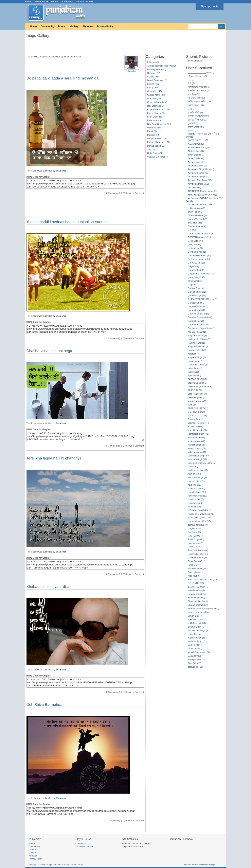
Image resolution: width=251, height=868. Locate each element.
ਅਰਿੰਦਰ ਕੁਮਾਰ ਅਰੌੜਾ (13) (199, 102)
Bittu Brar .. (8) (195, 223)
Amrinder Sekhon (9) (198, 173)
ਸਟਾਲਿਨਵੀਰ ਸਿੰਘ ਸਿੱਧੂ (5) (199, 87)
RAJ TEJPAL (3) (196, 536)
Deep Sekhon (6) (196, 241)
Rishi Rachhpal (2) (197, 568)
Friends (54, 1)
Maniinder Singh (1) (197, 477)
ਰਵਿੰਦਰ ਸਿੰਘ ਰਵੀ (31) (198, 120)
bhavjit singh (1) (195, 212)
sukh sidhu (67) (195, 619)
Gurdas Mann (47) (156, 95)
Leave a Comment (135, 193)
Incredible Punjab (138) (158, 109)
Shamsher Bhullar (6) (198, 601)
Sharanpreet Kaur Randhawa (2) (203, 609)
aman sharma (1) (196, 155)
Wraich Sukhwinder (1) (199, 652)
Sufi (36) (151, 149)
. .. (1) (191, 80)
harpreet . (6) (194, 354)
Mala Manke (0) (155, 120)
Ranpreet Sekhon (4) (198, 550)
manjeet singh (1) (196, 481)
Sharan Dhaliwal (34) (198, 605)
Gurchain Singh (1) (197, 292)
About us (88, 26)
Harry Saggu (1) (196, 361)
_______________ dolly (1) (201, 72)
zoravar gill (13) (195, 667)
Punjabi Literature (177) (158, 142)
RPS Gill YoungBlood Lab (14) (202, 579)
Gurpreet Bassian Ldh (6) (200, 317)
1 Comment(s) (113, 820)
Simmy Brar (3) (195, 616)
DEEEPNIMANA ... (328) (200, 237)
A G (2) (191, 83)
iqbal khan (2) (194, 376)
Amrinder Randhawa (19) (200, 180)
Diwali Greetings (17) (157, 80)
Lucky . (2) (193, 467)
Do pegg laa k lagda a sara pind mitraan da (63, 78)
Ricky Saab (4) (195, 561)
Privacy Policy (105, 26)
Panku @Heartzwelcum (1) (201, 514)
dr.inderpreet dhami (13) (199, 255)
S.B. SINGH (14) (196, 583)
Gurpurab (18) (154, 98)
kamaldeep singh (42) (198, 434)
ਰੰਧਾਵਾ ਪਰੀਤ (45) (196, 127)
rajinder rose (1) (195, 543)
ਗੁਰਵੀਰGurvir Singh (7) (199, 91)
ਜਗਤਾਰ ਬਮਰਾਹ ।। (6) (198, 140)
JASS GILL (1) (195, 390)
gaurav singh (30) (196, 277)
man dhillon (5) (195, 474)
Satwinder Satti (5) (197, 594)
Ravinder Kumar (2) (197, 558)
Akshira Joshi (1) (196, 151)
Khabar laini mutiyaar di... (48, 587)
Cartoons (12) (154, 73)
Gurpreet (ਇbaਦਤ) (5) (198, 314)
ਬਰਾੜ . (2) (193, 131)
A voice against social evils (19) (162, 66)
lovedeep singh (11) (197, 459)
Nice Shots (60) (155, 128)
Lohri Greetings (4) (156, 117)
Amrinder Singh (207, 865)
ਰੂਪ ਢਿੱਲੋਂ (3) (193, 123)
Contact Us (81, 844)
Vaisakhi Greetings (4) (158, 157)
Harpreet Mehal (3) (197, 350)
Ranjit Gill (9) (194, 547)
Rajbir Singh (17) (196, 539)
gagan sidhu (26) (196, 270)
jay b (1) (192, 405)
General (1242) (155, 91)
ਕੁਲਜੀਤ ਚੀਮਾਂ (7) (195, 112)
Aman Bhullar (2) (196, 158)
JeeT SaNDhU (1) (196, 412)
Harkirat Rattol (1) (196, 343)
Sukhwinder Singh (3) (198, 630)
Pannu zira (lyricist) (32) (199, 518)
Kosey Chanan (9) (156, 113)
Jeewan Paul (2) (196, 419)
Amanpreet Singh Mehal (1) (201, 169)
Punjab (62, 26)
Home (28, 1)
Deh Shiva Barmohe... (45, 704)
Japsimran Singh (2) (198, 383)
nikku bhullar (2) (196, 503)
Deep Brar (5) (194, 245)
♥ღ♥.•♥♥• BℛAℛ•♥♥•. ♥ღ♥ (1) (202, 195)
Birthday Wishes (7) (157, 69)
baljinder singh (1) (196, 208)
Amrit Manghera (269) (198, 184)
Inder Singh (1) (195, 368)
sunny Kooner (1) (196, 634)
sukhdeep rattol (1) (197, 623)
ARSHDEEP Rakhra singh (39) (202, 191)
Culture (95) (153, 77)
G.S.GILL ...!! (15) (196, 263)
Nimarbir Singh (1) (197, 507)
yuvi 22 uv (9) (194, 656)
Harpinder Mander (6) (198, 346)
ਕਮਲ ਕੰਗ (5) (194, 109)
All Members (67, 1)
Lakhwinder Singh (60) (199, 456)
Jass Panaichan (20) (198, 394)
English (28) (153, 84)
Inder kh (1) (193, 372)
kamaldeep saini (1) (197, 430)
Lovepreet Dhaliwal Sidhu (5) (202, 463)
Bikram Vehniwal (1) (198, 219)
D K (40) (192, 230)
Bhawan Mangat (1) (197, 215)
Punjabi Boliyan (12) (157, 139)
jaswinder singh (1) (197, 401)
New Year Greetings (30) (159, 124)
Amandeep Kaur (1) (197, 166)
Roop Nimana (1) (196, 572)
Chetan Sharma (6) (197, 226)
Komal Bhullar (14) (197, 448)
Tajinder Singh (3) (196, 638)
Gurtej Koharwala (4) (157, 102)
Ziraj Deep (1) (194, 663)
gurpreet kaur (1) (196, 321)
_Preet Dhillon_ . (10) (198, 76)
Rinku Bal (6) (194, 565)
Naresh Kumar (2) (196, 488)
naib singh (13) (195, 485)
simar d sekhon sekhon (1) (201, 612)
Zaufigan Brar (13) (197, 659)
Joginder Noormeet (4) (199, 423)
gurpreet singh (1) (196, 310)
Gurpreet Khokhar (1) (198, 306)
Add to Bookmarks (84, 1)
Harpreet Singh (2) (197, 357)
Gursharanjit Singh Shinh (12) (202, 328)
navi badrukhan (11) (198, 496)
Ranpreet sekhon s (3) (199, 554)
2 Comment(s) (113, 338)
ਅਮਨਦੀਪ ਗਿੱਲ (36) (196, 98)
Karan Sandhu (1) (196, 437)
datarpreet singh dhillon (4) (201, 234)
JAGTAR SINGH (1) (197, 379)
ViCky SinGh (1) (196, 645)
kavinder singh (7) (196, 441)
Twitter (90, 847)
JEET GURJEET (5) (197, 416)
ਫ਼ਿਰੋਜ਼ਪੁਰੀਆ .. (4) (196, 105)
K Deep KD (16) (195, 427)
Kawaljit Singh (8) (196, 445)
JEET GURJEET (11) (198, 408)
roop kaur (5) (194, 576)
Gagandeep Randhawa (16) (201, 274)
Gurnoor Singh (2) (196, 303)
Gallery (74, 26)
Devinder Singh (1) (197, 252)
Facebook (80, 847)
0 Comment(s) (113, 193)
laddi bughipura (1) (197, 452)
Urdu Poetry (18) (155, 153)
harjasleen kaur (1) (197, 332)
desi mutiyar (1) (195, 248)
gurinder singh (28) (197, 295)
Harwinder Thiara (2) (198, 365)
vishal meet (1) (195, 649)
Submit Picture (195, 61)
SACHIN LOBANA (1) (198, 587)
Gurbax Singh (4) (196, 288)
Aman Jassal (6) (195, 162)
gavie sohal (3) (195, 281)
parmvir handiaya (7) (198, 525)
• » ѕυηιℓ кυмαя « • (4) (198, 147)
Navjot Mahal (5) (196, 499)
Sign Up (205, 6)
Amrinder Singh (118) (198, 177)
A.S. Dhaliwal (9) (196, 144)
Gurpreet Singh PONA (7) (200, 325)
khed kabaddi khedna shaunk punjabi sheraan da (68, 222)
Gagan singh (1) (196, 266)
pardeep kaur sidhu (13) (199, 521)
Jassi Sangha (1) (196, 397)
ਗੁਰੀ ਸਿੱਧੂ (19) (194, 94)
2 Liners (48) (153, 62)
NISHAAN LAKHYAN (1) (200, 510)
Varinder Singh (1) (197, 641)
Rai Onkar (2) (194, 532)
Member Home (41, 1)
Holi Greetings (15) (156, 106)
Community (47, 26)
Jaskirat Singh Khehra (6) (200, 386)
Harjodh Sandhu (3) (197, 336)
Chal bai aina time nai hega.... (51, 351)
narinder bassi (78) (197, 492)
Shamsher (132, 71)
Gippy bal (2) (194, 285)
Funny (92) (153, 88)
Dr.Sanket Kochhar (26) (199, 259)
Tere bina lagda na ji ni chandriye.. (55, 458)
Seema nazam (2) (196, 598)
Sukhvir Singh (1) (196, 627)
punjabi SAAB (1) (196, 528)
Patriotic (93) (153, 135)
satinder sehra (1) (196, 590)
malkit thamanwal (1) (198, 470)
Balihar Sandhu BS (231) (200, 204)
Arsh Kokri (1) (194, 187)
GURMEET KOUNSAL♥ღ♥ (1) (203, 299)
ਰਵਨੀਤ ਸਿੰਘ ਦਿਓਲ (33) (198, 116)
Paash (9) (152, 131)
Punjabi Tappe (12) (156, 146)
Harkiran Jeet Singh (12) (200, 339)
